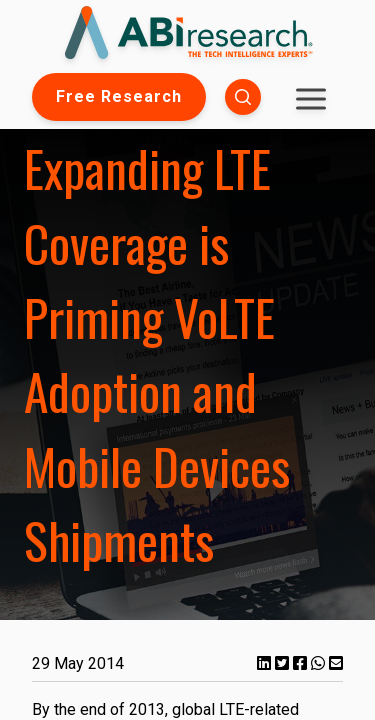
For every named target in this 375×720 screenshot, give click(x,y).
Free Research (119, 96)
